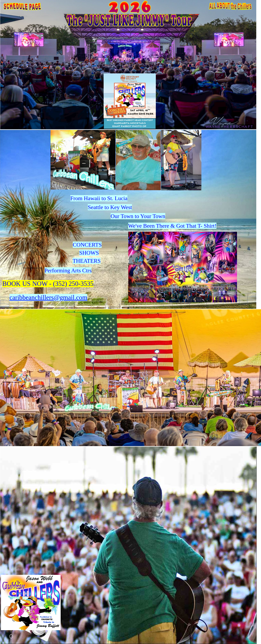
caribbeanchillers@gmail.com (48, 297)
